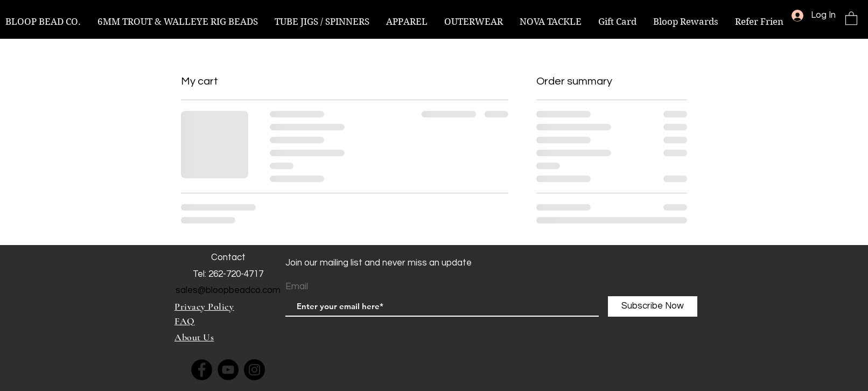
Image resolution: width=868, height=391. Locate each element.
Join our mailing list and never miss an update (379, 263)
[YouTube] (228, 370)
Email (297, 287)
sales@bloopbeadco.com (228, 290)
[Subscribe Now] (653, 306)
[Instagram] (254, 370)
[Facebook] (202, 370)
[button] (851, 18)
